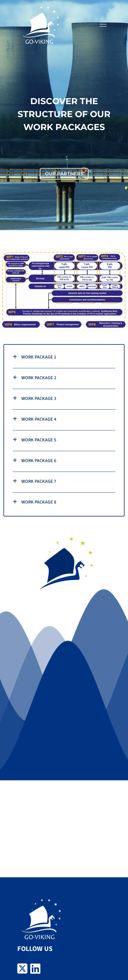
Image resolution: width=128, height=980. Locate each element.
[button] (103, 24)
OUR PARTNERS (64, 174)
